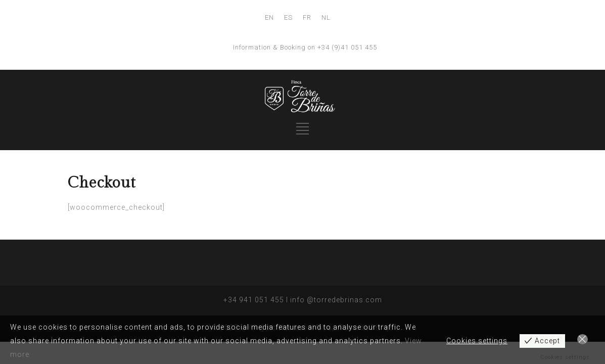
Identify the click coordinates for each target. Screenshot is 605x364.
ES (288, 17)
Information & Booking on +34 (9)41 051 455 (305, 47)
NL (326, 17)
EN (269, 17)
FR (307, 17)
